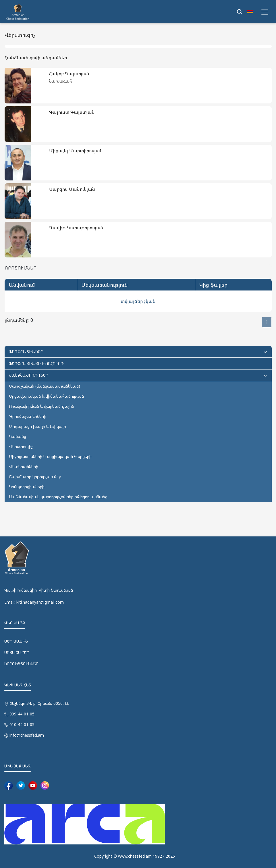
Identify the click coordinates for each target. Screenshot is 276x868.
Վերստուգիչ (21, 446)
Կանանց (18, 436)
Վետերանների (24, 466)
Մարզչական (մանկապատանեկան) (45, 386)
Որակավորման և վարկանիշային (42, 406)
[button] (250, 11)
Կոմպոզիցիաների (27, 487)
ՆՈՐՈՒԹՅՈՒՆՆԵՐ (21, 664)
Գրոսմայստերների (28, 416)
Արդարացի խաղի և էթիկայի (38, 426)
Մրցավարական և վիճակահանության (47, 396)
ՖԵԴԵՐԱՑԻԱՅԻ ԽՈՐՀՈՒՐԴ (36, 363)
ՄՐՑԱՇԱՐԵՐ (17, 652)
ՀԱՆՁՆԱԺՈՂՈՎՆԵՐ (138, 375)
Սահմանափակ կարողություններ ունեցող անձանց (58, 497)
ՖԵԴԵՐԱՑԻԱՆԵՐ (138, 352)
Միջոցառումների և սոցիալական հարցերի (50, 456)
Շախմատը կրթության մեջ (35, 477)
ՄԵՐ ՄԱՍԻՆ (16, 641)
